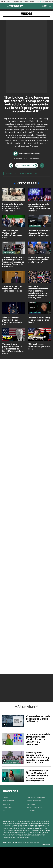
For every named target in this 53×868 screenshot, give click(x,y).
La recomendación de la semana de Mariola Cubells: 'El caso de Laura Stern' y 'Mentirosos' (38, 739)
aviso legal (31, 804)
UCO (38, 2)
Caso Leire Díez (17, 2)
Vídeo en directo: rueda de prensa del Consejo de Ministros (38, 719)
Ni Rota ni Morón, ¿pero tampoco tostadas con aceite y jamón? (39, 260)
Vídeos (27, 14)
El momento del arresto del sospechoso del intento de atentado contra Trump (13, 207)
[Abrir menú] (4, 6)
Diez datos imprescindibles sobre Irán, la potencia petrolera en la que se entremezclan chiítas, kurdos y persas (38, 292)
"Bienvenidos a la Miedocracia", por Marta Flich (39, 347)
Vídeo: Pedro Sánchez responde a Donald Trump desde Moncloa (12, 289)
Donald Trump (25, 174)
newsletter (7, 808)
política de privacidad (35, 808)
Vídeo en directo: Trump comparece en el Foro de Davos (39, 320)
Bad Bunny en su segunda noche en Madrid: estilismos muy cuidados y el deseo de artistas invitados (38, 757)
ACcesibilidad (32, 811)
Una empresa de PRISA (27, 856)
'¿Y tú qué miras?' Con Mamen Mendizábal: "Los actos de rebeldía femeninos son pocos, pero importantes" (37, 776)
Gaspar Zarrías (29, 2)
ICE (36, 174)
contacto (7, 804)
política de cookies (34, 801)
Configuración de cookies (36, 797)
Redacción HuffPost (31, 154)
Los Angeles (10, 174)
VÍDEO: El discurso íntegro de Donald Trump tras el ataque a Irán (12, 321)
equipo (5, 797)
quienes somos (8, 801)
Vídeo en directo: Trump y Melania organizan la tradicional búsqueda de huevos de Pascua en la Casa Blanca (13, 262)
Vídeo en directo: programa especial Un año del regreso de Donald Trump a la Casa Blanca (13, 349)
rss (4, 811)
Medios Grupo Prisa (27, 862)
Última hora (44, 6)
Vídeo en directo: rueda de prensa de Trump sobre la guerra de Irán (39, 233)
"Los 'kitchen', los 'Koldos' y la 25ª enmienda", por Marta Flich (12, 234)
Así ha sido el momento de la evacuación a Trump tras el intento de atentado (39, 207)
